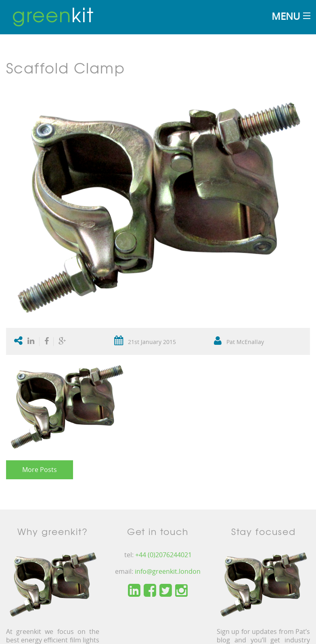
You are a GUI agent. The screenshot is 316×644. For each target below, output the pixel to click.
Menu (286, 16)
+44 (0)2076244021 (163, 555)
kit (53, 14)
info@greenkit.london (168, 571)
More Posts (40, 470)
